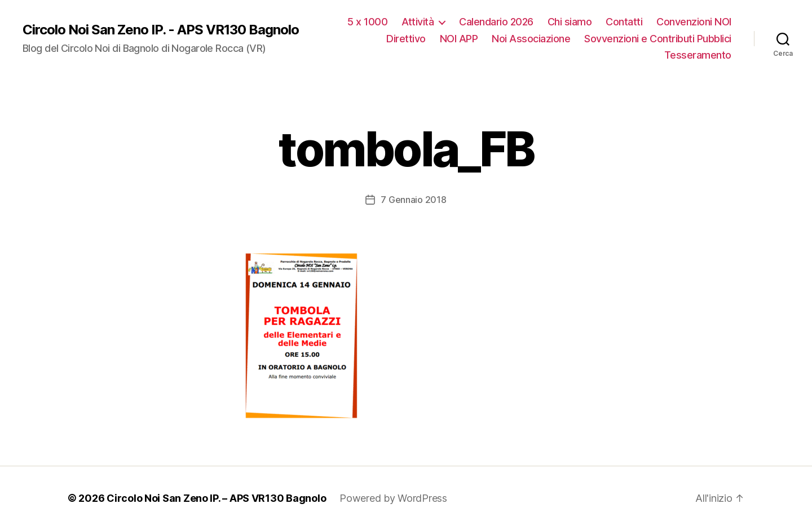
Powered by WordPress (393, 498)
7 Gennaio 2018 (413, 200)
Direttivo (406, 39)
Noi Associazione (531, 39)
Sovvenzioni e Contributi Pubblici (658, 39)
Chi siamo (570, 22)
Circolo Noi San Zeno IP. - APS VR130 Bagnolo (161, 30)
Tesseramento (698, 55)
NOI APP (459, 39)
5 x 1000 (367, 22)
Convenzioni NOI (694, 22)
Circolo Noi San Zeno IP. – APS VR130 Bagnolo (216, 498)
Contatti (624, 22)
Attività (418, 22)
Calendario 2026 (496, 22)
